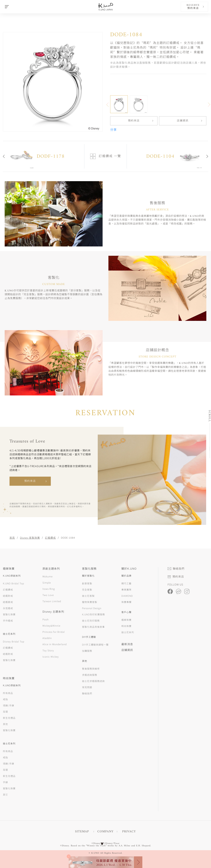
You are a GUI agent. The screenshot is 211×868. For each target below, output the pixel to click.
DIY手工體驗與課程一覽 (95, 645)
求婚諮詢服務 (90, 675)
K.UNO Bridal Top (13, 583)
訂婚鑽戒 (50, 538)
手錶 (5, 782)
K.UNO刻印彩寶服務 (93, 614)
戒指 (5, 699)
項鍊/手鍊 (9, 705)
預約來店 (134, 121)
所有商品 (8, 693)
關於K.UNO (129, 568)
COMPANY (105, 832)
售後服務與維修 (91, 669)
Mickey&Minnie (51, 626)
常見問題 (87, 687)
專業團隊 (126, 589)
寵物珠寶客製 (90, 602)
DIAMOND (127, 596)
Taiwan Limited (52, 601)
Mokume (48, 576)
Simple (47, 583)
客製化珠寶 (9, 614)
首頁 (12, 538)
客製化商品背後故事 (93, 627)
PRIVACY (129, 832)
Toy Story (48, 650)
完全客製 (87, 589)
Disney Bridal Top (14, 641)
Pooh (46, 619)
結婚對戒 (8, 596)
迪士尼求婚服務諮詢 (93, 681)
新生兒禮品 (9, 718)
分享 (113, 130)
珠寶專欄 (126, 602)
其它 (5, 794)
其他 (5, 724)
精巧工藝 (126, 583)
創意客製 (87, 583)
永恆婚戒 (8, 608)
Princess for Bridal (54, 632)
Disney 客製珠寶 (30, 538)
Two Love (48, 595)
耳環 (5, 712)
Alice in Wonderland (55, 644)
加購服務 (87, 651)
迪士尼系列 (128, 632)
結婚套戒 (8, 602)
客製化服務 (89, 568)
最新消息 (127, 644)
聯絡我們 (87, 693)
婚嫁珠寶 (126, 620)
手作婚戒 (8, 620)
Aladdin (47, 638)
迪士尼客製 (88, 596)
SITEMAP (82, 832)
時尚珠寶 (126, 626)
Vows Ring (49, 589)
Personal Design (92, 608)
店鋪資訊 (183, 121)
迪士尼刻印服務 (91, 620)
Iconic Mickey (51, 657)
